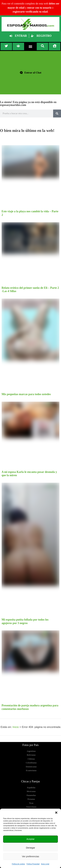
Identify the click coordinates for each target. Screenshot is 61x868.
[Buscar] (57, 114)
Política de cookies (18, 864)
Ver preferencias (30, 856)
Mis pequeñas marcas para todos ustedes (26, 394)
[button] (56, 813)
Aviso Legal (45, 864)
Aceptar (31, 839)
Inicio (16, 727)
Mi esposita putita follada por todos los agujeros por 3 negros (25, 621)
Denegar (31, 848)
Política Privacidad (33, 864)
